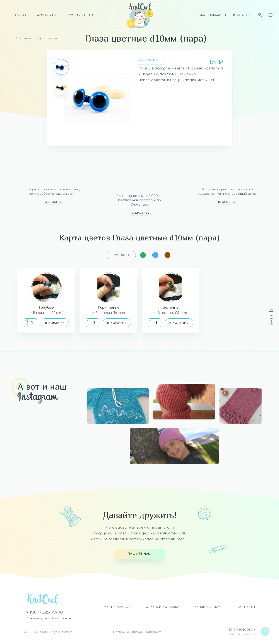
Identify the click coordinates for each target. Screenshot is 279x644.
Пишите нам (139, 554)
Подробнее (52, 202)
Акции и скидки (209, 607)
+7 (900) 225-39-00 (43, 612)
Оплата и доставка (163, 607)
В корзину (55, 323)
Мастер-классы (213, 15)
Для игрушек (48, 38)
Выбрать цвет (150, 60)
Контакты (242, 15)
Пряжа (21, 15)
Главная (25, 38)
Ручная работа (81, 15)
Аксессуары (48, 15)
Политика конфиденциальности (138, 632)
